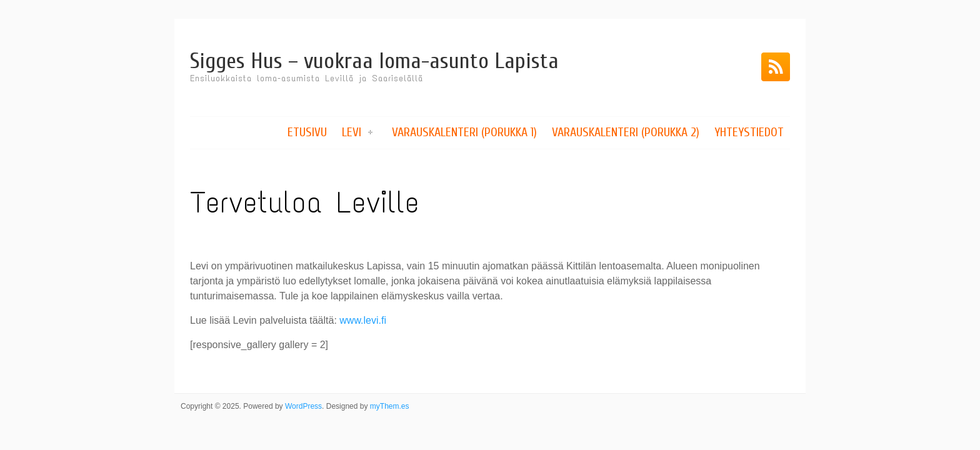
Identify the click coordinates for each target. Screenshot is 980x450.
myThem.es (390, 406)
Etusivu (307, 132)
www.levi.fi (363, 320)
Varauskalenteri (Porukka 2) (626, 132)
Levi (352, 132)
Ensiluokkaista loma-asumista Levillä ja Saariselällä (307, 78)
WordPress (303, 406)
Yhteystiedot (749, 132)
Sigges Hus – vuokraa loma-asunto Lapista (374, 61)
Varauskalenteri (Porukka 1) (464, 132)
